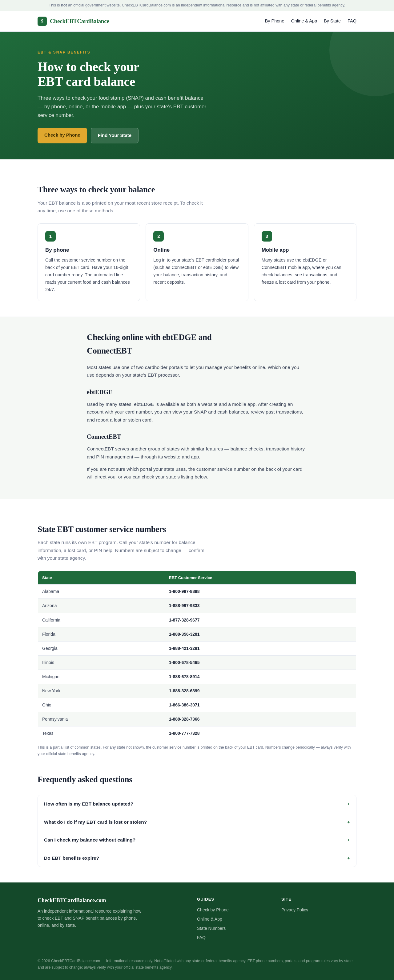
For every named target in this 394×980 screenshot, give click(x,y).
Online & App (304, 21)
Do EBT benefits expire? (72, 858)
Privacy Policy (295, 910)
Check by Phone (62, 135)
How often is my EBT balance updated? (89, 804)
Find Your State (115, 135)
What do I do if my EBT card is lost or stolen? (95, 822)
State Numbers (211, 928)
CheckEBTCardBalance (73, 21)
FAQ (352, 21)
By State (332, 21)
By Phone (275, 21)
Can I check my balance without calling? (90, 840)
